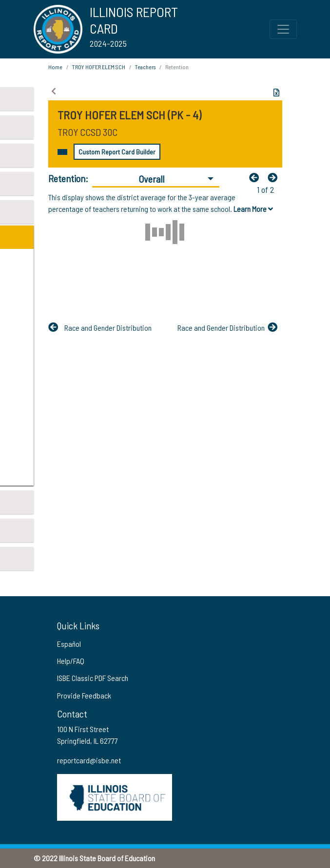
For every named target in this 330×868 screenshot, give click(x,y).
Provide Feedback (84, 695)
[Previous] (256, 177)
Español (69, 644)
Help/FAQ (71, 661)
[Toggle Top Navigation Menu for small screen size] (283, 29)
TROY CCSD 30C (87, 132)
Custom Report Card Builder (117, 152)
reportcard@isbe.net (89, 760)
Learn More (253, 209)
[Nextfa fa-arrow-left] (275, 177)
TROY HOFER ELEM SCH (99, 67)
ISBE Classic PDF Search (93, 678)
